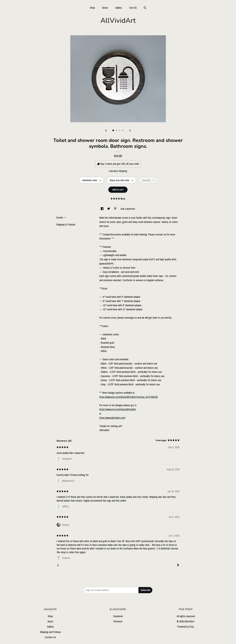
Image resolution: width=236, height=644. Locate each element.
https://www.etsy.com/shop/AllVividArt (118, 409)
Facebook (118, 616)
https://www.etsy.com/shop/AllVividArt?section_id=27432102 (129, 397)
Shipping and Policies (50, 632)
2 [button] (116, 130)
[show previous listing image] (106, 131)
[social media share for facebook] (102, 209)
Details (61, 217)
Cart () (133, 8)
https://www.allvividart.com (112, 418)
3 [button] (120, 130)
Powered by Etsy (186, 627)
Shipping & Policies (66, 224)
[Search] (145, 8)
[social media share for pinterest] (116, 209)
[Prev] (58, 566)
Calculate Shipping (118, 171)
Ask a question (128, 209)
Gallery (119, 8)
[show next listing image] (130, 131)
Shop (92, 8)
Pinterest (118, 621)
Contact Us (50, 637)
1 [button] (113, 130)
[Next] (178, 565)
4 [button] (123, 130)
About (105, 8)
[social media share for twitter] (109, 209)
